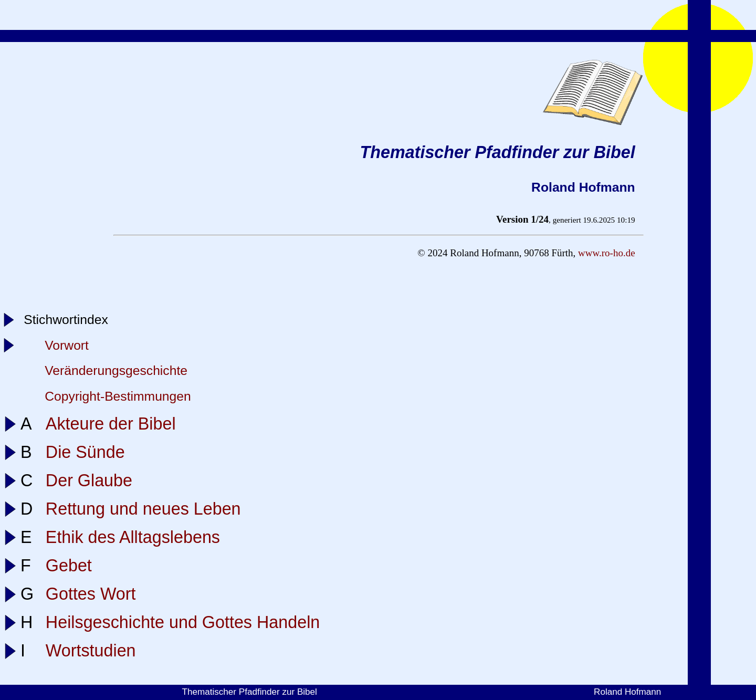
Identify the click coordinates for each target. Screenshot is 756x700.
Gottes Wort (91, 594)
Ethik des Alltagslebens (133, 537)
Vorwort (67, 345)
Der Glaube (89, 480)
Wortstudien (91, 651)
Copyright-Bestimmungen (118, 396)
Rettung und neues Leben (143, 509)
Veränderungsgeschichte (116, 370)
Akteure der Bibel (111, 424)
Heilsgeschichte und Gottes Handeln (183, 622)
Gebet (69, 566)
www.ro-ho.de (607, 253)
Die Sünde (85, 452)
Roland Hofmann (627, 692)
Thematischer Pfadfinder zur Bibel (249, 692)
